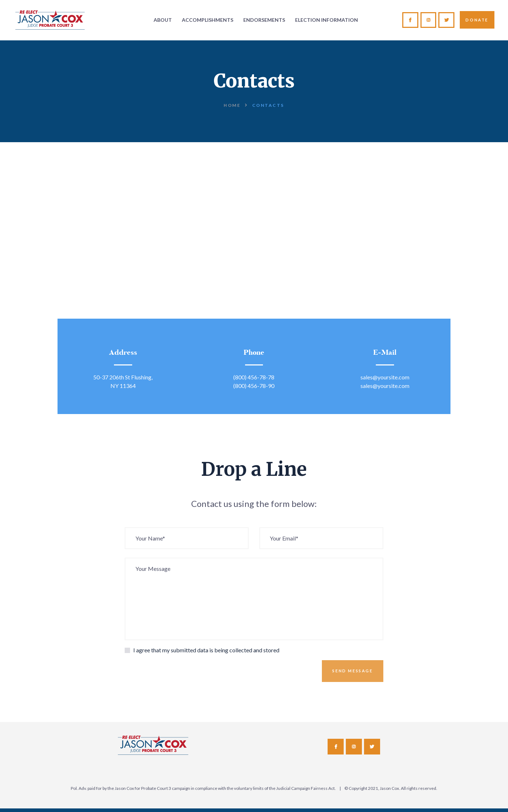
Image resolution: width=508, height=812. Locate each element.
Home (232, 105)
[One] (254, 260)
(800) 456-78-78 (254, 377)
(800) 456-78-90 (254, 386)
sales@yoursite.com (385, 377)
